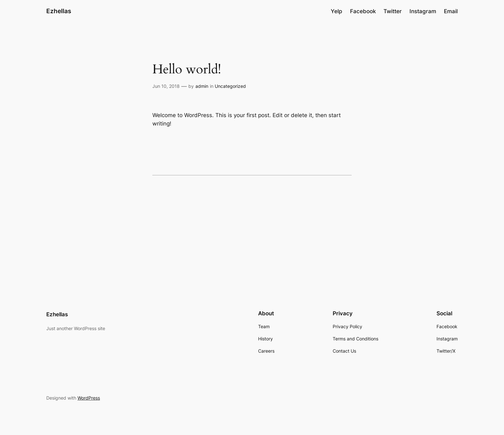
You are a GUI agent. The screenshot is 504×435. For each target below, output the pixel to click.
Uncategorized (230, 86)
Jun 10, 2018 (166, 86)
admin (202, 86)
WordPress (89, 398)
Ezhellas (59, 11)
